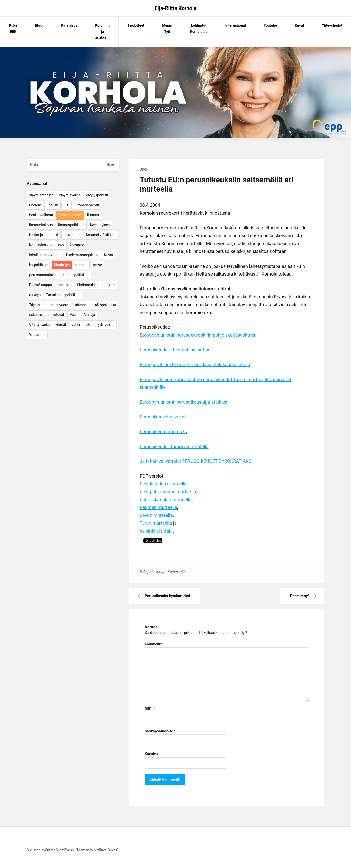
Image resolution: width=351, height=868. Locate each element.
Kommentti (154, 644)
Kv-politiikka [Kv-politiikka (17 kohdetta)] (39, 265)
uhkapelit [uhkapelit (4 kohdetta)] (82, 305)
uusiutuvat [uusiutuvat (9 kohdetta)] (56, 315)
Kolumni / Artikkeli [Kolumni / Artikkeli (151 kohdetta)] (101, 235)
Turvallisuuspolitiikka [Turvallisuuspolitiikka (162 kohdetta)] (63, 295)
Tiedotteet (136, 25)
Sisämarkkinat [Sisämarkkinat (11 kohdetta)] (89, 285)
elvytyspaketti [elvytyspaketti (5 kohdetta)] (97, 195)
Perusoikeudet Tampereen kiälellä (174, 446)
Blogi (39, 25)
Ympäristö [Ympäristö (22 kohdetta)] (37, 335)
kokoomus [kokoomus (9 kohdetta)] (72, 235)
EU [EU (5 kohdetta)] (66, 205)
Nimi (150, 708)
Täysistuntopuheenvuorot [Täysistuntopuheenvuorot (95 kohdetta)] (49, 305)
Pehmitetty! (300, 596)
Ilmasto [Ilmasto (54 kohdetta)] (93, 215)
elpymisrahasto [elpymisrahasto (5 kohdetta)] (41, 195)
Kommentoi (177, 572)
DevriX (113, 850)
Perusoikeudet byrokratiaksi (168, 596)
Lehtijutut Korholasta (199, 29)
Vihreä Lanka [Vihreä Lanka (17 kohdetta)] (40, 325)
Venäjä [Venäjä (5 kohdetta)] (89, 315)
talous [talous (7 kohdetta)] (110, 285)
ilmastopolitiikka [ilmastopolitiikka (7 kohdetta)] (71, 225)
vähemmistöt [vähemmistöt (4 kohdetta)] (82, 325)
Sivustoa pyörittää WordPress (50, 850)
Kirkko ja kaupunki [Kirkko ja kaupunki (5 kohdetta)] (44, 235)
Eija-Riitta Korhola (175, 8)
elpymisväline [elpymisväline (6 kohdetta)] (70, 195)
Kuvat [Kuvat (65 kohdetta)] (109, 255)
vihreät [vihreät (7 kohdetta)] (61, 325)
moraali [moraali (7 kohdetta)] (81, 265)
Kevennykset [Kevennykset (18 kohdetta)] (100, 225)
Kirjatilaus (69, 25)
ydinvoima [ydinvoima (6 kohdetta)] (106, 325)
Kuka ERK (13, 29)
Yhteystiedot (332, 25)
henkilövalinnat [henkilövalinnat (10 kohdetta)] (41, 215)
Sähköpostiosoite (160, 731)
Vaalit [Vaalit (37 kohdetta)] (74, 315)
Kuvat (299, 25)
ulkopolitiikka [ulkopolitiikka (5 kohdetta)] (106, 305)
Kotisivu (151, 754)
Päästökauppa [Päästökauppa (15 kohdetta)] (41, 285)
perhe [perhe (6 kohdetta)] (97, 265)
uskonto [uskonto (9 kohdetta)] (36, 315)
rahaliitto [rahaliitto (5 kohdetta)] (64, 285)
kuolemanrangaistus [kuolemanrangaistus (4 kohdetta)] (82, 255)
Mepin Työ (167, 29)
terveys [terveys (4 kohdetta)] (35, 295)
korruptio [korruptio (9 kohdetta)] (77, 245)
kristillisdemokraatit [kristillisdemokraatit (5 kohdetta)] (45, 255)
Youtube (270, 25)
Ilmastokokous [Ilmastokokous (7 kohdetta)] (41, 225)
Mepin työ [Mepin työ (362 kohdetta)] (62, 265)
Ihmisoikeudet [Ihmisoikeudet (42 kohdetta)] (70, 215)
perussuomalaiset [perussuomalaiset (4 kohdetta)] (43, 275)
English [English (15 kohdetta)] (52, 205)
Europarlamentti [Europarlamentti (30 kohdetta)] (86, 205)
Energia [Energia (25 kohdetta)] (35, 205)
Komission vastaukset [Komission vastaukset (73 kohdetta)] (47, 245)
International (236, 25)
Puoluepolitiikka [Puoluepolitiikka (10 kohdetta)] (76, 275)
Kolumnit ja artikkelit (102, 32)
